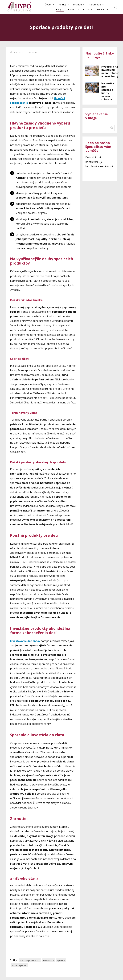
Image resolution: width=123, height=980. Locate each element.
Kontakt (101, 9)
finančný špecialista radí (30, 960)
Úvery (48, 4)
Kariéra (72, 9)
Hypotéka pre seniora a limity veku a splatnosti (108, 91)
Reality (62, 4)
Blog (59, 9)
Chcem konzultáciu (100, 174)
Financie (78, 4)
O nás (86, 9)
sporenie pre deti (20, 965)
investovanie (49, 960)
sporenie (61, 960)
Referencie (95, 4)
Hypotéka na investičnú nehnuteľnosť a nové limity (110, 71)
